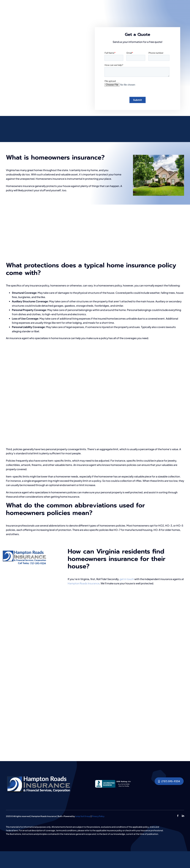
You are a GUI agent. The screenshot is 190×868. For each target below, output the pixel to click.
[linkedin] (183, 816)
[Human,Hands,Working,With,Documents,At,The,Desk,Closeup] (39, 776)
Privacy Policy (98, 816)
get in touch (127, 579)
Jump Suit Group (83, 816)
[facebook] (178, 816)
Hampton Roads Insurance (84, 583)
